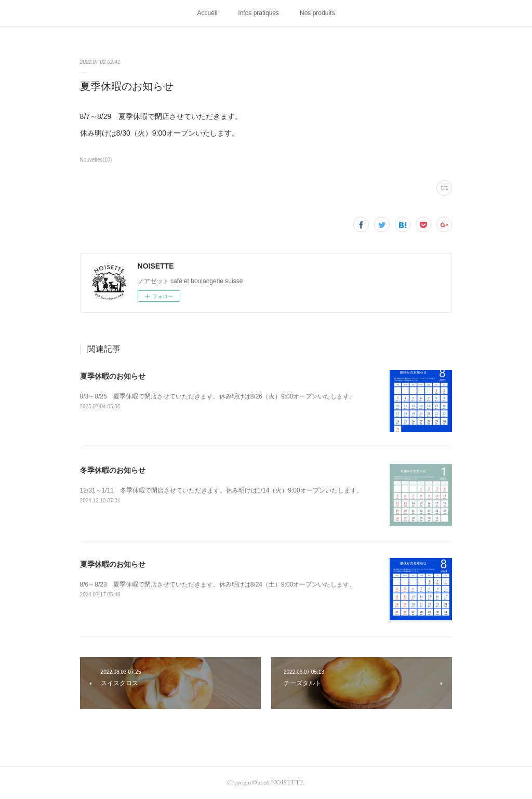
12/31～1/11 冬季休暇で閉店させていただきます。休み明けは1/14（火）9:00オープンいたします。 (221, 490)
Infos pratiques (258, 13)
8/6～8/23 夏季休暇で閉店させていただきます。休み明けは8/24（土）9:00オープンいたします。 (218, 584)
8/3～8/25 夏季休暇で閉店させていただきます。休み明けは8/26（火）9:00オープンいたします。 (218, 396)
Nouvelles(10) (96, 160)
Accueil (208, 13)
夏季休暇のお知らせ (113, 376)
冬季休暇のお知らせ (113, 470)
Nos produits (317, 13)
